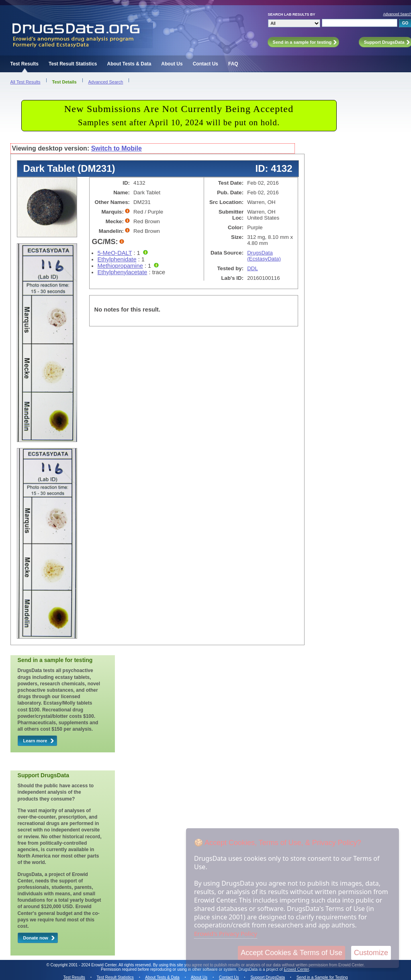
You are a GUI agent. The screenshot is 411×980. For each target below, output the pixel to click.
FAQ (233, 64)
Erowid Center (296, 969)
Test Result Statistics (73, 64)
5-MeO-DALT (115, 253)
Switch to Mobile (117, 148)
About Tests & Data (129, 64)
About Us (172, 64)
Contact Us (205, 64)
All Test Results (26, 82)
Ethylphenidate (117, 259)
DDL (253, 268)
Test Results (25, 64)
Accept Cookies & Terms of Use (291, 953)
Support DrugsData (268, 977)
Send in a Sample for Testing (322, 977)
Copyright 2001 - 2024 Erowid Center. (84, 965)
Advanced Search (106, 82)
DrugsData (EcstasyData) (264, 256)
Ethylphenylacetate (123, 272)
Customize (371, 953)
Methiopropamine (120, 266)
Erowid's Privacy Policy (226, 933)
